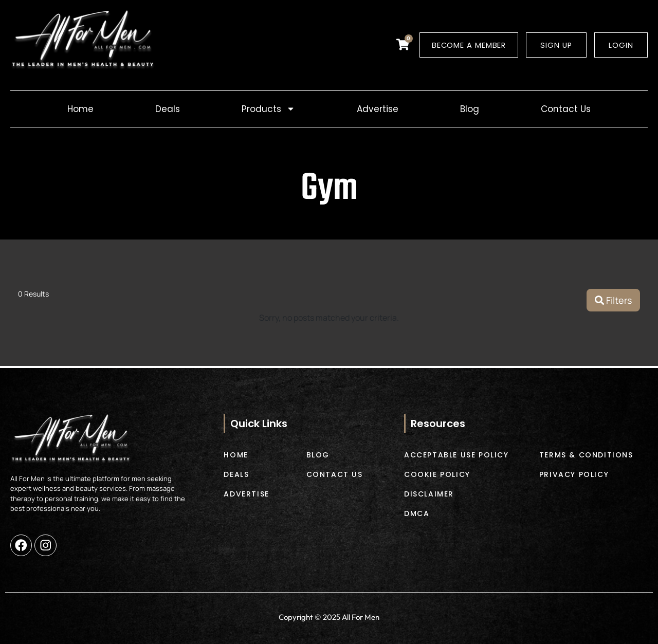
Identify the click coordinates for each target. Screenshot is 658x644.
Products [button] (268, 110)
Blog (470, 109)
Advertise (378, 109)
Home (80, 109)
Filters (613, 301)
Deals (168, 109)
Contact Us (566, 109)
